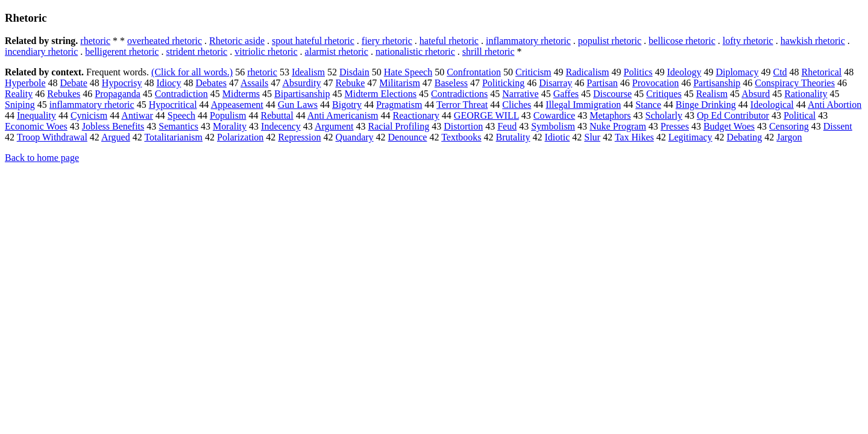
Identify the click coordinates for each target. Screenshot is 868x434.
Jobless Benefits (113, 126)
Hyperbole (25, 83)
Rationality (806, 94)
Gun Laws (298, 105)
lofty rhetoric (748, 41)
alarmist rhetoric (337, 52)
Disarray (555, 83)
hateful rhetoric (449, 41)
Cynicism (89, 115)
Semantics (178, 126)
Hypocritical (173, 105)
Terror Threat (462, 105)
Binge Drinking (706, 105)
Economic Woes (36, 126)
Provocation (656, 83)
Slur (592, 137)
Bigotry (347, 105)
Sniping (20, 105)
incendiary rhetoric (41, 52)
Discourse (612, 94)
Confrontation (474, 72)
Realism (712, 94)
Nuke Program (618, 126)
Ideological (772, 105)
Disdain (354, 72)
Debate (74, 83)
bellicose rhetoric (682, 41)
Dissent (838, 126)
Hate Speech (408, 72)
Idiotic (557, 137)
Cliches (517, 105)
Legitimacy (690, 137)
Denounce (408, 137)
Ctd (780, 72)
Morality (230, 126)
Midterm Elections (381, 94)
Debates (211, 83)
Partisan (602, 83)
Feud (507, 126)
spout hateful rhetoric (313, 41)
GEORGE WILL (486, 115)
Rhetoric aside (237, 41)
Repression (299, 137)
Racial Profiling (399, 126)
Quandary (354, 137)
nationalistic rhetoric (415, 52)
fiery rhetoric (387, 41)
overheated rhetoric (165, 41)
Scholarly (664, 115)
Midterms (241, 94)
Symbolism (553, 126)
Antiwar (137, 115)
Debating (745, 137)
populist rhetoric (610, 41)
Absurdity (301, 83)
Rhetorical (822, 72)
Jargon (789, 137)
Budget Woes (729, 126)
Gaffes (566, 94)
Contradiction (181, 94)
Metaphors (610, 115)
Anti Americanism (343, 115)
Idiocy (169, 83)
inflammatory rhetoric (528, 41)
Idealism (308, 72)
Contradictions (459, 94)
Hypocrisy (122, 83)
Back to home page (42, 158)
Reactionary (416, 115)
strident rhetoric (197, 52)
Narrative (520, 94)
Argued (116, 137)
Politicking (503, 83)
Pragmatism (399, 105)
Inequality (36, 115)
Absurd (756, 94)
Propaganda (118, 94)
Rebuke (350, 83)
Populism (228, 115)
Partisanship (717, 83)
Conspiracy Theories (795, 83)
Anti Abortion (835, 105)
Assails (254, 83)
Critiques (664, 94)
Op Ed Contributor (733, 115)
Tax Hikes (634, 137)
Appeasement (237, 105)
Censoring (789, 126)
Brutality (513, 137)
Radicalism (588, 72)
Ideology (684, 72)
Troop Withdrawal (52, 137)
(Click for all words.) (192, 72)
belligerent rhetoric (122, 52)
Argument (334, 126)
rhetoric (95, 41)
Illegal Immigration (583, 105)
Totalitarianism (173, 137)
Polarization (240, 137)
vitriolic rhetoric (266, 52)
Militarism (400, 83)
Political (800, 115)
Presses (675, 126)
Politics (638, 72)
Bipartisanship (302, 94)
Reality (19, 94)
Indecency (281, 126)
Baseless (451, 83)
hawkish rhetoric (813, 41)
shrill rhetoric (489, 52)
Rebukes (64, 94)
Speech (181, 115)
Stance (648, 105)
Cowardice (554, 115)
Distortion (463, 126)
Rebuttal (277, 115)
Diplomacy (737, 72)
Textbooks (461, 137)
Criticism (533, 72)
